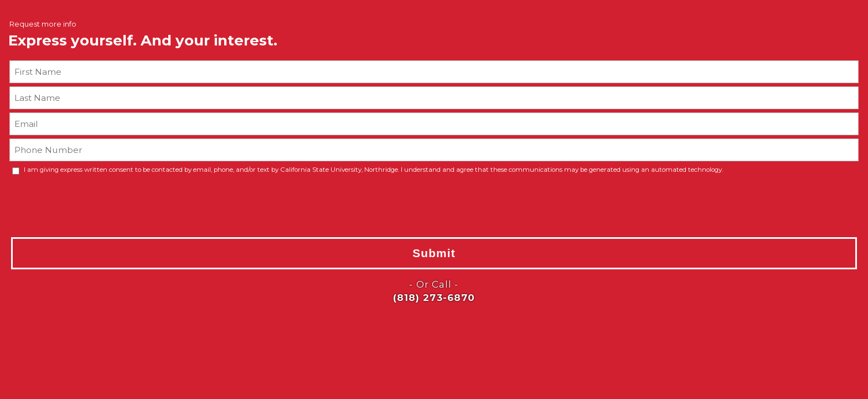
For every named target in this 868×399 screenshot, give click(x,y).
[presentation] (77, 205)
